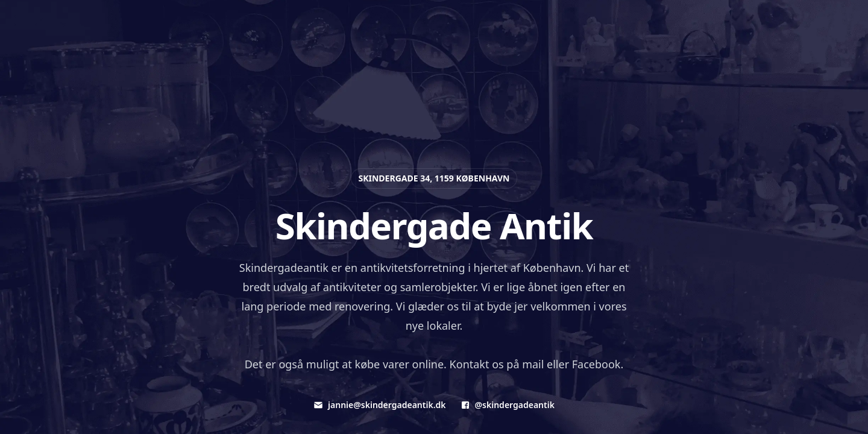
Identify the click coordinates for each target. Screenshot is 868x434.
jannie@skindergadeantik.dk (379, 405)
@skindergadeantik (508, 405)
